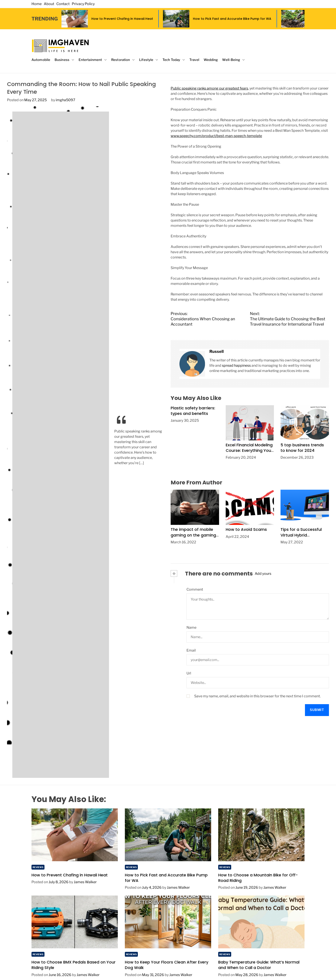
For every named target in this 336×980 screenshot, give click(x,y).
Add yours (263, 574)
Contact (63, 4)
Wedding (211, 60)
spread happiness (236, 365)
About (49, 4)
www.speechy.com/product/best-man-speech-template (216, 136)
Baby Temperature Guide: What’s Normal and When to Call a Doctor (259, 965)
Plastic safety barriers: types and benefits (193, 411)
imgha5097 (66, 100)
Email (191, 650)
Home (37, 4)
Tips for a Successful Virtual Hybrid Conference (301, 535)
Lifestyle (149, 60)
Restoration (123, 60)
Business (64, 60)
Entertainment (93, 60)
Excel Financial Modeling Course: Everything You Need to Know (249, 450)
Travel (194, 60)
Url (189, 673)
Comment (195, 589)
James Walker (85, 882)
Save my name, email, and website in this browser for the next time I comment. (257, 696)
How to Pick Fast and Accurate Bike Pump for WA (232, 19)
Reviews (38, 867)
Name (191, 627)
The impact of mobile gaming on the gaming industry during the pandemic (193, 538)
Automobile (41, 60)
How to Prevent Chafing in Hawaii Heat (122, 19)
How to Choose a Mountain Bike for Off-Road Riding (258, 878)
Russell (217, 351)
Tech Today (174, 60)
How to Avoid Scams (246, 529)
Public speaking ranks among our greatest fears (209, 88)
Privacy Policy (83, 4)
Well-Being (234, 60)
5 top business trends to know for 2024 (302, 448)
